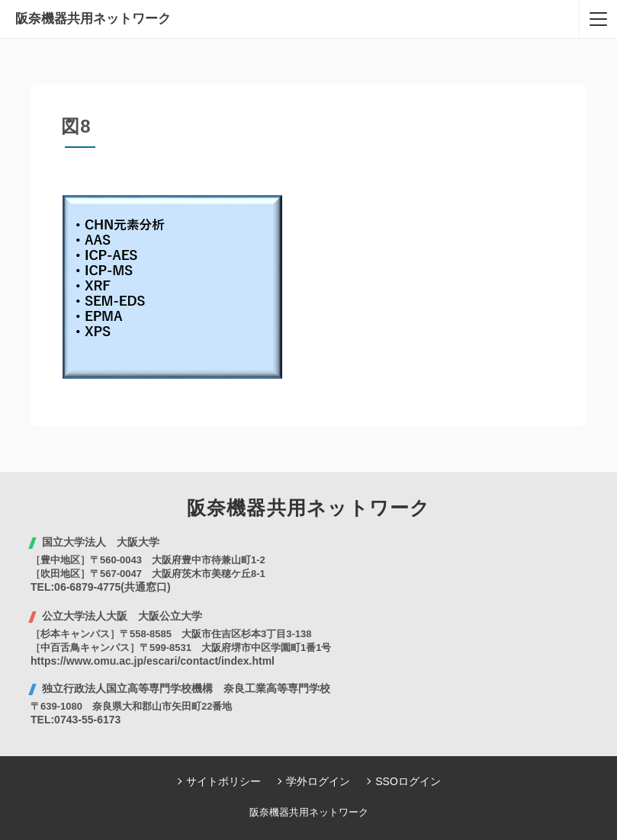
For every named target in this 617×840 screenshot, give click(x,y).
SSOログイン (408, 781)
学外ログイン (318, 781)
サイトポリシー (223, 781)
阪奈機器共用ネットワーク (93, 19)
